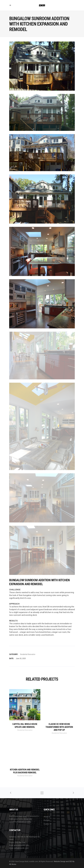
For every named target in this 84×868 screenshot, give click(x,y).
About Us (47, 817)
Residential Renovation (28, 654)
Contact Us (48, 824)
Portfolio (47, 820)
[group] (42, 612)
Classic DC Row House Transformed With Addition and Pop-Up (59, 727)
